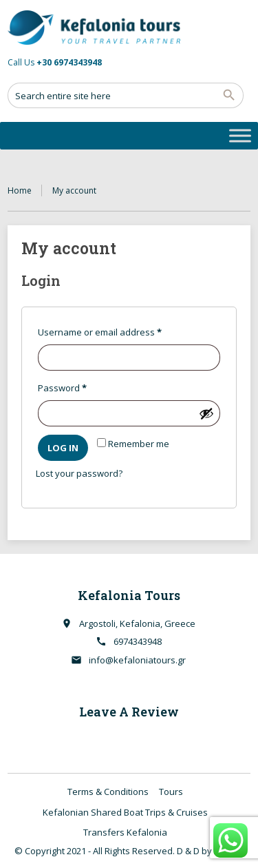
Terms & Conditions (108, 792)
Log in (63, 448)
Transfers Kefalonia (125, 832)
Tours (171, 792)
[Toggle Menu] (240, 135)
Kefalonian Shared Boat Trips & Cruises (125, 812)
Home (20, 190)
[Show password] (206, 413)
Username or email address (119, 331)
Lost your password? (79, 473)
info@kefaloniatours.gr (137, 660)
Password (81, 386)
